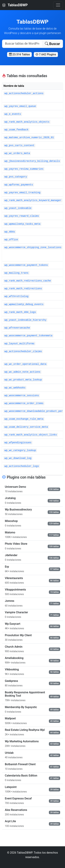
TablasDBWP (15, 5)
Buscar (52, 44)
